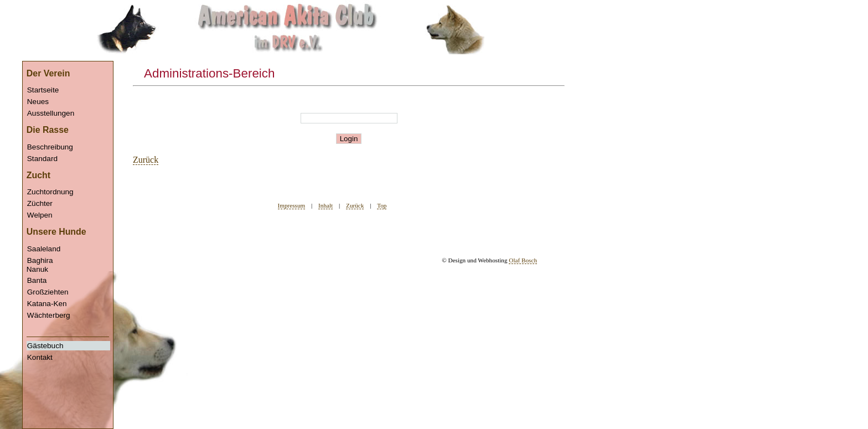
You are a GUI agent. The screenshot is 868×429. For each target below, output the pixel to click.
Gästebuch (45, 346)
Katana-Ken (47, 304)
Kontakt (40, 357)
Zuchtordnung (50, 192)
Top (382, 205)
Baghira (40, 260)
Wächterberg (49, 315)
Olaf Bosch (523, 260)
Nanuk (68, 314)
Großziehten (48, 292)
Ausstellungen (51, 113)
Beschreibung (50, 147)
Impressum (292, 205)
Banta (37, 280)
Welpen (40, 215)
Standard (42, 159)
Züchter (40, 203)
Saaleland (44, 249)
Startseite (43, 90)
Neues (38, 102)
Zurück (146, 160)
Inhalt (325, 205)
